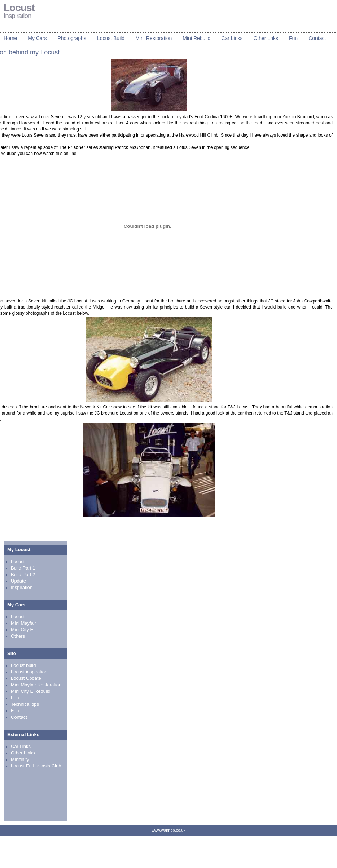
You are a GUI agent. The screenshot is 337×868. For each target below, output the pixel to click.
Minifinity (20, 759)
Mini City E (22, 630)
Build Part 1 (23, 568)
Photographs (72, 38)
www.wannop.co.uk (168, 830)
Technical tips (25, 704)
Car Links (232, 38)
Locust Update (26, 678)
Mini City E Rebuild (31, 691)
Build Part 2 (23, 574)
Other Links (23, 753)
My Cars (37, 38)
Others (18, 636)
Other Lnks (266, 38)
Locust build (23, 665)
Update (18, 581)
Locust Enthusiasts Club (36, 766)
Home (10, 38)
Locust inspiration (29, 672)
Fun (293, 38)
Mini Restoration (154, 38)
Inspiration (22, 587)
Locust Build (111, 38)
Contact (317, 38)
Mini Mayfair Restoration (36, 685)
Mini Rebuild (196, 38)
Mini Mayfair (23, 623)
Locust (18, 561)
